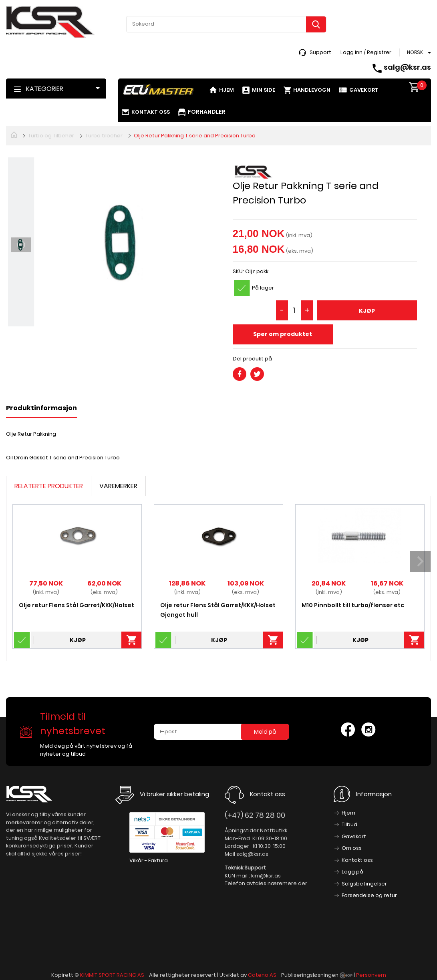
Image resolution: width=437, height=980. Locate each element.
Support (320, 52)
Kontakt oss (151, 112)
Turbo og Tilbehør (51, 136)
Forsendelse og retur (369, 895)
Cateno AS (262, 975)
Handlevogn (312, 90)
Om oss (352, 848)
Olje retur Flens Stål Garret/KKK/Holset (77, 605)
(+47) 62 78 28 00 (255, 815)
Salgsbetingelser (364, 884)
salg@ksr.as (407, 67)
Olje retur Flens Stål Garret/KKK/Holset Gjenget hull (218, 610)
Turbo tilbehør (104, 136)
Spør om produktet (283, 334)
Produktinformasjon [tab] (41, 408)
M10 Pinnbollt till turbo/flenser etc (353, 605)
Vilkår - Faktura (149, 860)
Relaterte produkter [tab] (49, 486)
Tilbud (349, 824)
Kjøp (367, 311)
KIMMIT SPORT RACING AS (112, 975)
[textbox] (226, 24)
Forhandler (207, 112)
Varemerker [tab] (118, 486)
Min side (264, 90)
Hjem (227, 90)
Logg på (352, 872)
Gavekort (364, 90)
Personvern (371, 975)
